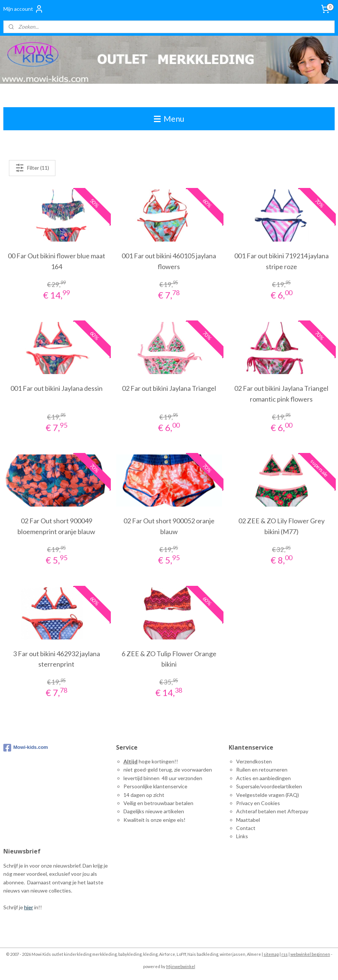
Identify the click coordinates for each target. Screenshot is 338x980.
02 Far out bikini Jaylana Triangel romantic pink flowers (281, 394)
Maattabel (248, 820)
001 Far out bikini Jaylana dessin (57, 388)
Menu (169, 119)
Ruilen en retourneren (262, 770)
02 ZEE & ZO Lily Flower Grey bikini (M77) (281, 526)
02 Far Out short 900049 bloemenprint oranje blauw (56, 526)
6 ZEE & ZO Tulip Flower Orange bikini (169, 659)
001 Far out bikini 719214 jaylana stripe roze (281, 261)
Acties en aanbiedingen (263, 778)
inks (243, 836)
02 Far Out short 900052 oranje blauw (169, 526)
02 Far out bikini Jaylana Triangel (169, 388)
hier (29, 907)
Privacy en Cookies (258, 803)
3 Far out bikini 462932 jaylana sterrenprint (57, 659)
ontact (248, 828)
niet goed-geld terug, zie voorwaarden (168, 770)
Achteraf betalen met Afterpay (272, 811)
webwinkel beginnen (310, 954)
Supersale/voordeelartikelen (269, 786)
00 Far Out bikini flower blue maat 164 (57, 261)
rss (285, 954)
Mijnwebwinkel (181, 966)
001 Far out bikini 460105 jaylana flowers (169, 261)
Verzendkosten (254, 761)
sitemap (271, 954)
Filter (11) (32, 168)
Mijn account (23, 9)
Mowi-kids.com (26, 748)
